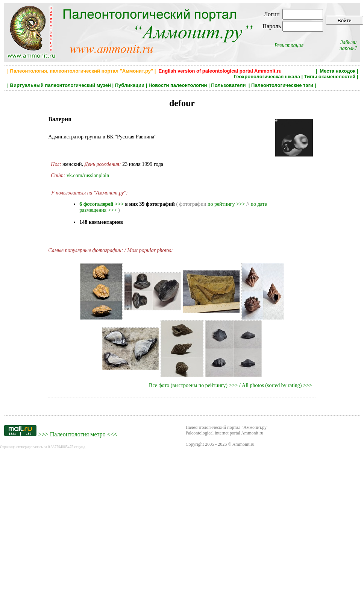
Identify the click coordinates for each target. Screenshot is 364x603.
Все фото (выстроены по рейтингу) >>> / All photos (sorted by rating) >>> (231, 385)
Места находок (337, 71)
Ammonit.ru (243, 444)
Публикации (130, 85)
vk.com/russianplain (88, 175)
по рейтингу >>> (226, 204)
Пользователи (229, 85)
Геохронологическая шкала (267, 77)
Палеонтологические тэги (282, 85)
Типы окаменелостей (330, 77)
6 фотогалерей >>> (102, 204)
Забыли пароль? (348, 45)
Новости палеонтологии (178, 85)
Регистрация (289, 45)
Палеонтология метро (78, 434)
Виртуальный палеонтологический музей (61, 85)
